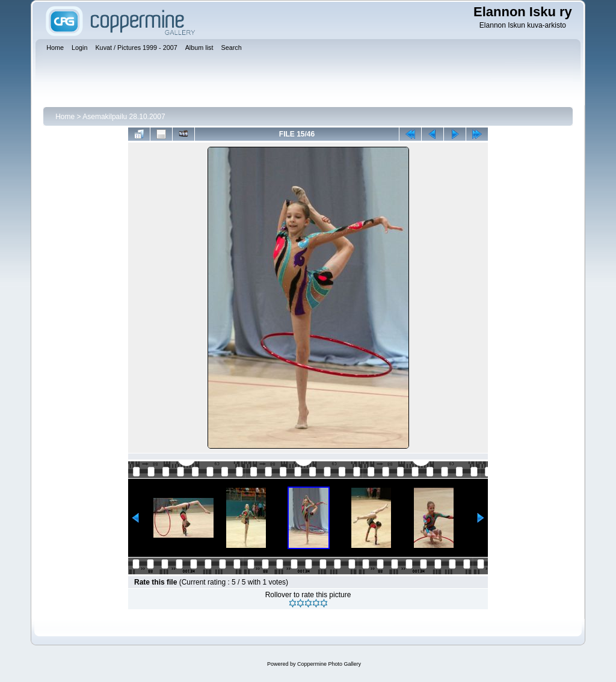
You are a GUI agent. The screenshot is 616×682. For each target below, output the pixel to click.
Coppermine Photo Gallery (329, 664)
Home (65, 117)
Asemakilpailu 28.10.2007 (124, 117)
